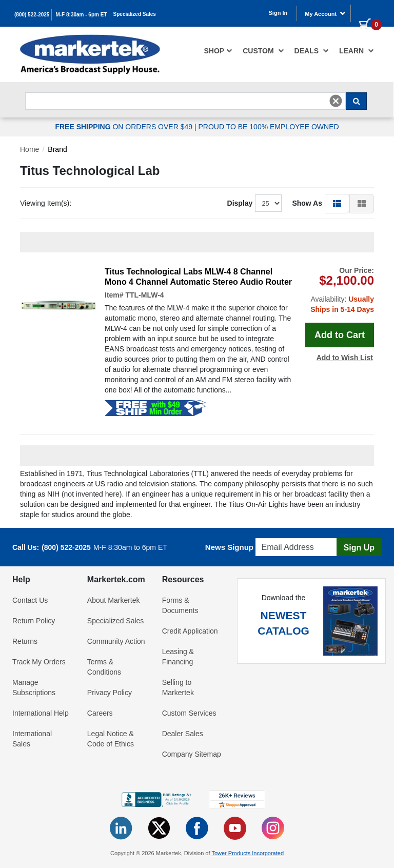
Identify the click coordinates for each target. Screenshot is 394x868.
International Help (41, 713)
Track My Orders (39, 662)
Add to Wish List (345, 358)
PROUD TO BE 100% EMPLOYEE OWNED (268, 127)
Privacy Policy (110, 693)
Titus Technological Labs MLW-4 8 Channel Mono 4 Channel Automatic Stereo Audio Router (198, 277)
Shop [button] (219, 51)
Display (240, 203)
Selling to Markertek (178, 687)
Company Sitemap (192, 754)
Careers (100, 713)
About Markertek (114, 600)
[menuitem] (219, 51)
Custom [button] (263, 51)
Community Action (116, 641)
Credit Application (190, 631)
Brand (57, 149)
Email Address (280, 535)
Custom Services (189, 713)
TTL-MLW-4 (144, 295)
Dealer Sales (183, 734)
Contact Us (30, 600)
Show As (307, 203)
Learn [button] (357, 51)
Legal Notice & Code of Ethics (111, 739)
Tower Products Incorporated (248, 853)
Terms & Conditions (104, 667)
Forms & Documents (180, 605)
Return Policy (34, 621)
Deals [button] (312, 51)
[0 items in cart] (366, 12)
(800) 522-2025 (32, 15)
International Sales (32, 739)
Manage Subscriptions (34, 687)
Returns (25, 641)
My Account (325, 13)
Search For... (44, 90)
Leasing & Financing (178, 657)
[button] (337, 203)
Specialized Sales (135, 14)
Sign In (278, 13)
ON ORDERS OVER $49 (125, 127)
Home (29, 149)
